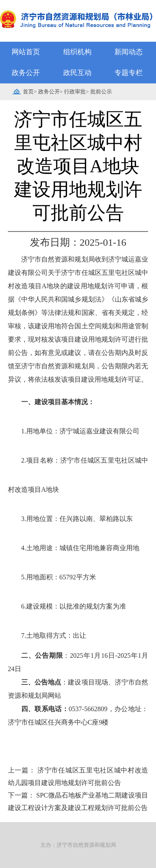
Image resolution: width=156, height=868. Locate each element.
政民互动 (77, 73)
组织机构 (77, 52)
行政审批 (75, 92)
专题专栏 (129, 73)
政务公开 (26, 73)
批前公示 (101, 92)
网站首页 (26, 52)
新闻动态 (129, 52)
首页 (28, 92)
